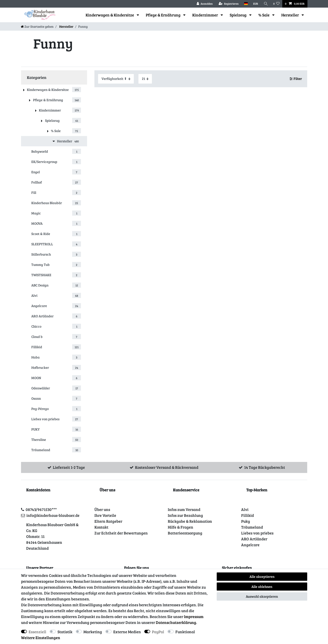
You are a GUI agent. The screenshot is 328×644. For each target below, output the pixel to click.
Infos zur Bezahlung (185, 515)
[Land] (246, 4)
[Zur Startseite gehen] (37, 26)
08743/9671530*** (41, 509)
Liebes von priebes (257, 533)
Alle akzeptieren (262, 576)
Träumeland (252, 527)
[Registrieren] (229, 4)
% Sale (264, 15)
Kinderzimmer (205, 15)
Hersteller (290, 15)
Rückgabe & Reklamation (190, 521)
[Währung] (256, 4)
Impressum (194, 616)
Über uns (102, 509)
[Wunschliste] (276, 4)
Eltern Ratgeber (108, 521)
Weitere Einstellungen (41, 638)
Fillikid (248, 515)
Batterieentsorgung (185, 533)
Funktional (185, 632)
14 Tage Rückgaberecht (265, 467)
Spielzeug (238, 15)
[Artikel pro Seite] (145, 79)
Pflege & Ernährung (164, 15)
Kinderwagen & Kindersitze (110, 15)
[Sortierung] (116, 79)
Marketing (93, 632)
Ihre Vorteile (105, 515)
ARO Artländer (254, 539)
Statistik (65, 632)
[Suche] (266, 4)
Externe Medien (127, 632)
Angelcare (250, 545)
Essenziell (37, 632)
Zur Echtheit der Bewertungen (121, 533)
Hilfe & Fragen (181, 527)
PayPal (158, 632)
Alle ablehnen (262, 587)
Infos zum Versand (184, 509)
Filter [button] (296, 79)
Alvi (245, 509)
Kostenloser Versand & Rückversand (167, 467)
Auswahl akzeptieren (262, 596)
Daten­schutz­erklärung (176, 622)
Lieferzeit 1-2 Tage (69, 467)
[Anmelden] (205, 4)
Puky (246, 521)
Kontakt (101, 527)
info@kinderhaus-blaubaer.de (53, 515)
